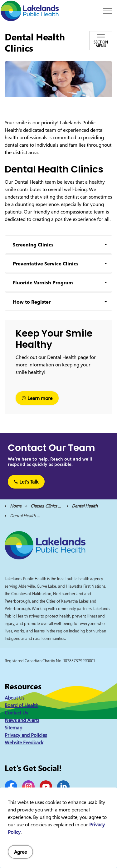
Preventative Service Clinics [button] (46, 264)
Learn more (37, 398)
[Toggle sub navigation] (101, 41)
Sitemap (13, 728)
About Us (15, 698)
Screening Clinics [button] (33, 245)
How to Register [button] (32, 302)
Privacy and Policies (26, 735)
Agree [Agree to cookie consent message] (20, 852)
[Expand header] (108, 11)
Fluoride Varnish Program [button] (43, 282)
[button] (58, 79)
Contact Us (16, 713)
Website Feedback (24, 742)
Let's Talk (26, 482)
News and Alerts (22, 720)
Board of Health (22, 705)
